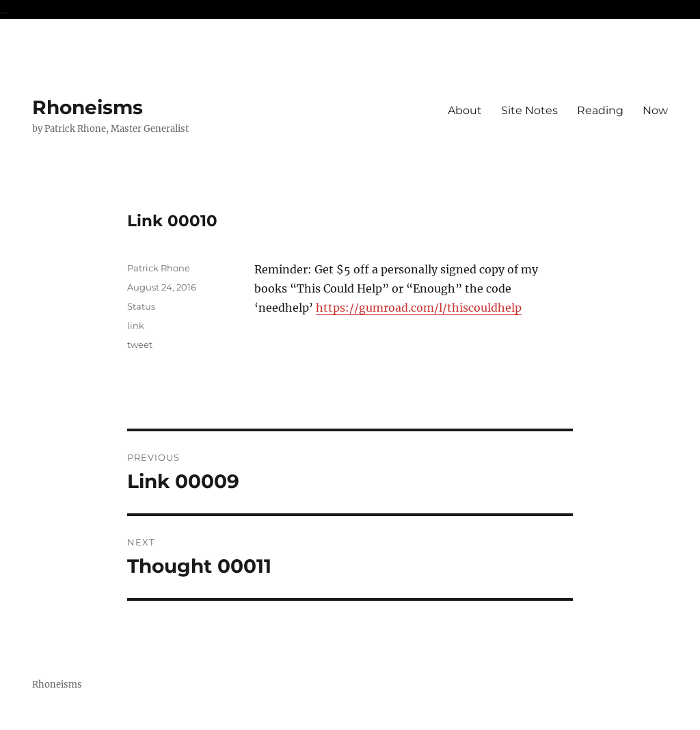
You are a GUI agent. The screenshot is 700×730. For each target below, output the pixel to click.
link (136, 325)
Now (655, 110)
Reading (600, 110)
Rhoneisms (87, 107)
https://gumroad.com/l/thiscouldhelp (419, 308)
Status (141, 306)
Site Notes (529, 110)
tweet (140, 344)
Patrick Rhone (159, 268)
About (465, 110)
